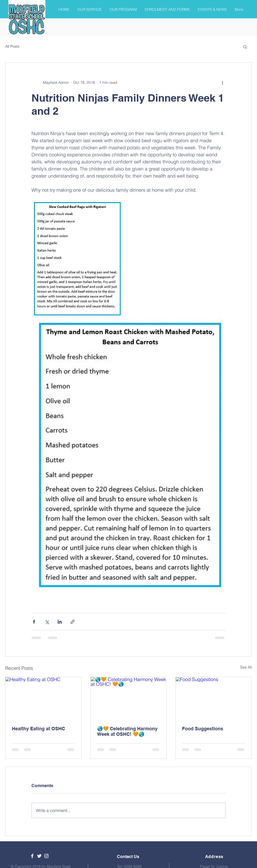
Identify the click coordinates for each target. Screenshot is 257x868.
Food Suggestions (203, 729)
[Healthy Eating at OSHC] (43, 698)
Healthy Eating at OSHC (38, 729)
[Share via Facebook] (34, 622)
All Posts (12, 46)
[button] (245, 47)
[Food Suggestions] (214, 698)
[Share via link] (73, 622)
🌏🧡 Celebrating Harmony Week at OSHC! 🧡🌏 (127, 731)
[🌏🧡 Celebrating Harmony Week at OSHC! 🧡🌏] (129, 698)
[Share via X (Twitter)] (47, 622)
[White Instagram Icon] (46, 856)
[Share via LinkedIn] (60, 622)
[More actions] (222, 82)
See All (246, 667)
